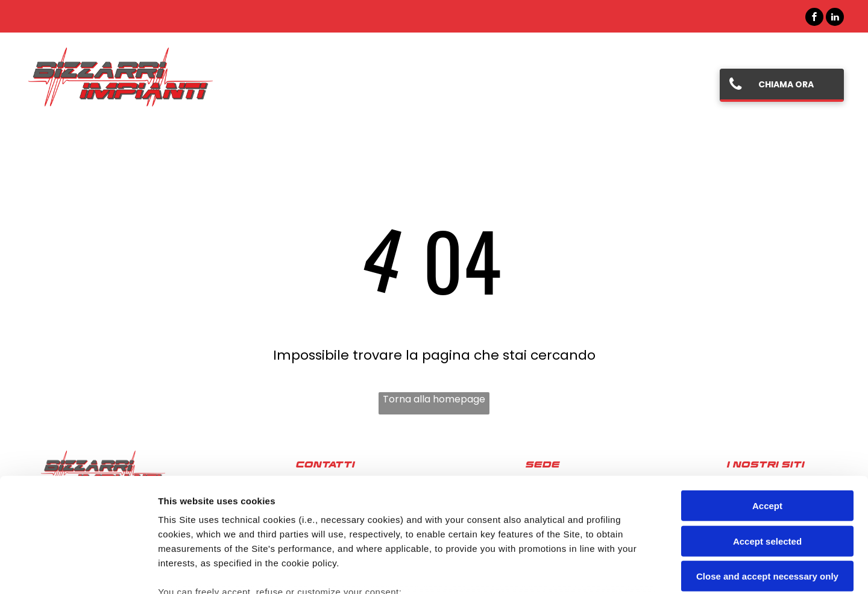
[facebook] (814, 18)
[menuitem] (277, 85)
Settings (613, 570)
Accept (767, 408)
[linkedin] (835, 18)
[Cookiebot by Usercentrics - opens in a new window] (78, 571)
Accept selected (767, 443)
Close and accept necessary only (767, 479)
